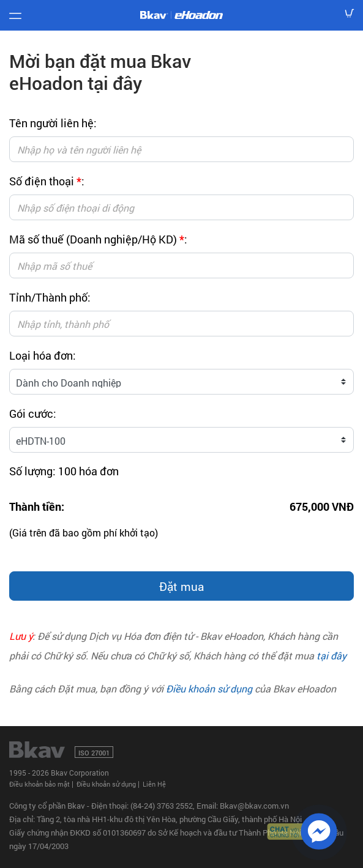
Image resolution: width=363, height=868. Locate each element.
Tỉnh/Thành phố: (50, 297)
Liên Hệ (154, 784)
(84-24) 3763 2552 (162, 806)
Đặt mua (181, 586)
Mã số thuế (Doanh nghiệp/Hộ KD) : (98, 239)
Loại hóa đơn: (43, 355)
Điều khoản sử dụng (209, 688)
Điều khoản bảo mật (39, 784)
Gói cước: (33, 414)
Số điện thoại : (47, 181)
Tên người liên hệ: (53, 123)
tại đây (331, 655)
